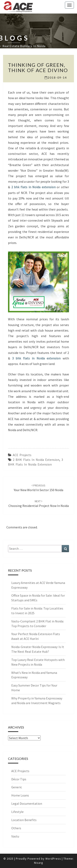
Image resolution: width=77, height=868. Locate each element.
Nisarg (39, 863)
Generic (17, 787)
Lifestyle (17, 812)
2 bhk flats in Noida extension (33, 187)
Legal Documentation (27, 803)
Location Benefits (24, 820)
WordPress (53, 859)
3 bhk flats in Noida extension (36, 358)
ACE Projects (22, 455)
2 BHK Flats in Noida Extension (36, 460)
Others (16, 828)
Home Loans (20, 795)
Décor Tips (19, 779)
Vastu (15, 836)
